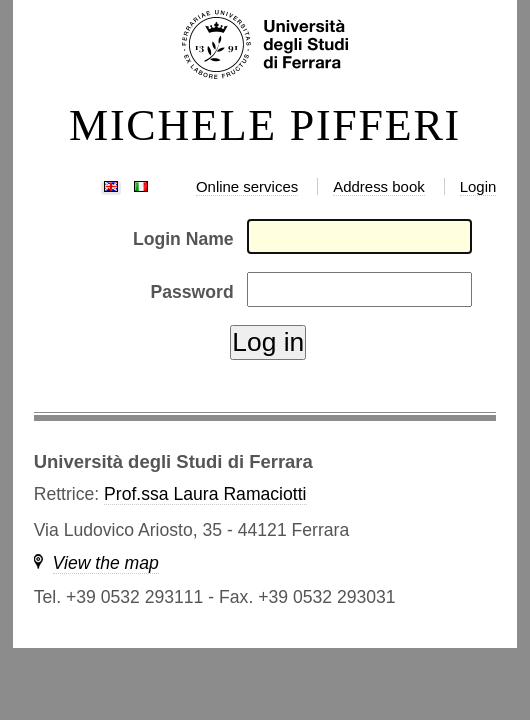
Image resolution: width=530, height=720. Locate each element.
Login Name (183, 239)
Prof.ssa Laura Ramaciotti (205, 494)
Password (192, 292)
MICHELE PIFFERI (265, 126)
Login (478, 186)
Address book (378, 186)
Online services (247, 186)
